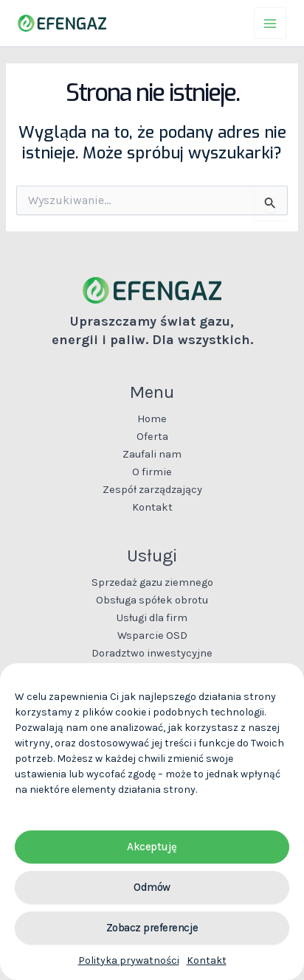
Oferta (152, 437)
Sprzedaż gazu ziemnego (152, 582)
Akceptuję (152, 847)
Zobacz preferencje (152, 928)
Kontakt (207, 960)
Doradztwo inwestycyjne (152, 653)
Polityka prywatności (129, 960)
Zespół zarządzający (152, 490)
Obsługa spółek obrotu (152, 600)
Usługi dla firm (152, 618)
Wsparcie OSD (152, 636)
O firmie (152, 472)
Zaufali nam (152, 454)
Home (152, 419)
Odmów (152, 887)
